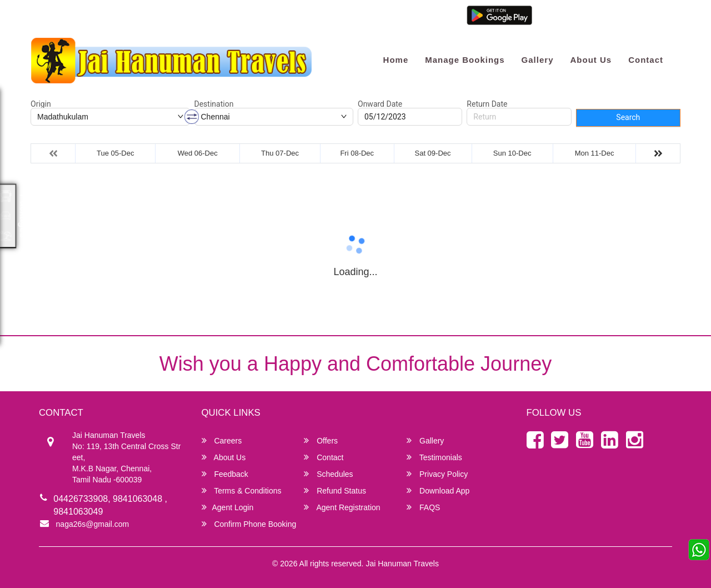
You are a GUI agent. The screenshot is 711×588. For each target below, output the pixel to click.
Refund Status (335, 490)
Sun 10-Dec (512, 153)
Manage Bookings (465, 60)
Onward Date (380, 104)
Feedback (225, 474)
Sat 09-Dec (433, 153)
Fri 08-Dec (357, 153)
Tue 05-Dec (115, 153)
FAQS (423, 507)
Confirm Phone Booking (249, 524)
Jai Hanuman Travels (402, 564)
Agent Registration (618, 18)
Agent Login (556, 18)
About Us (591, 60)
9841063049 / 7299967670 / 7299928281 (198, 18)
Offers (321, 440)
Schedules (328, 474)
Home (396, 60)
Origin (41, 104)
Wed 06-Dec (198, 153)
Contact (646, 60)
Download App (438, 490)
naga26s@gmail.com (73, 18)
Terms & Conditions (242, 490)
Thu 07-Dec (280, 153)
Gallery (538, 60)
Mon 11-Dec (595, 153)
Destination (214, 104)
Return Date (487, 104)
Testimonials (434, 457)
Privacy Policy (437, 474)
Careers (222, 440)
